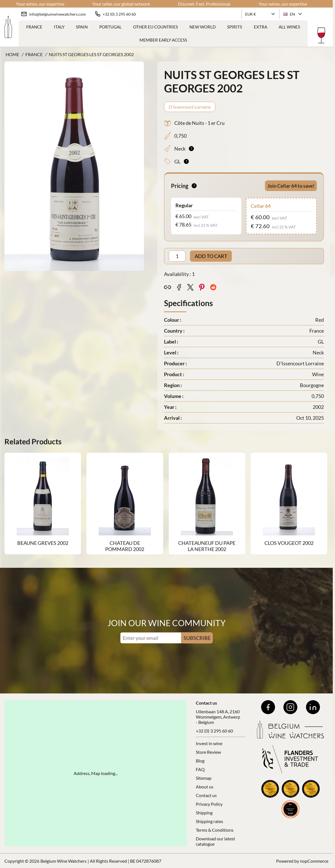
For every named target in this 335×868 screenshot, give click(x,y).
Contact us (206, 795)
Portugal (110, 27)
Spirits (235, 27)
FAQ (200, 769)
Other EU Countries (156, 27)
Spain (82, 27)
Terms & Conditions (215, 830)
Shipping (204, 813)
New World (203, 27)
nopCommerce (314, 861)
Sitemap (204, 778)
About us (205, 787)
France (34, 27)
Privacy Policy (209, 804)
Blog (200, 761)
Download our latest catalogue (215, 841)
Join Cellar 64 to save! (291, 186)
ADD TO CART (211, 256)
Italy (59, 27)
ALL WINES (289, 27)
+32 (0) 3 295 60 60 (214, 731)
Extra (261, 27)
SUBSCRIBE (197, 638)
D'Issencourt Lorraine (190, 107)
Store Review (208, 752)
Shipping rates (209, 821)
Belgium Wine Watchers (63, 861)
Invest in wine (209, 743)
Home (12, 54)
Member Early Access (163, 40)
